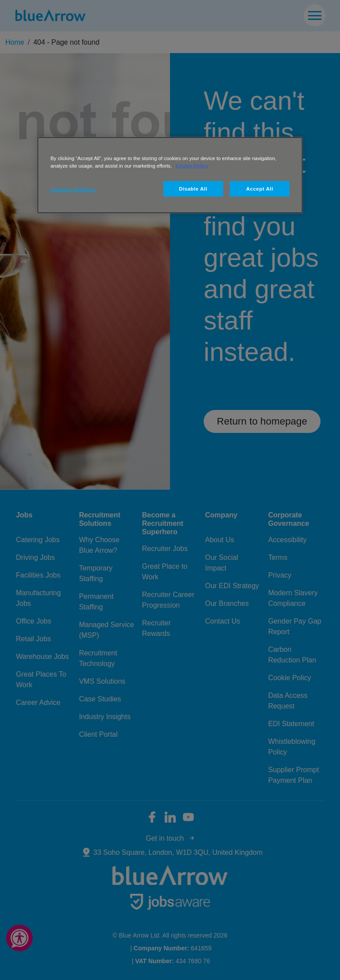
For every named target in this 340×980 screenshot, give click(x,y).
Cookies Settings (73, 189)
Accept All (260, 188)
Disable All (193, 188)
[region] (170, 175)
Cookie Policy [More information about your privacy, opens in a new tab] (192, 166)
